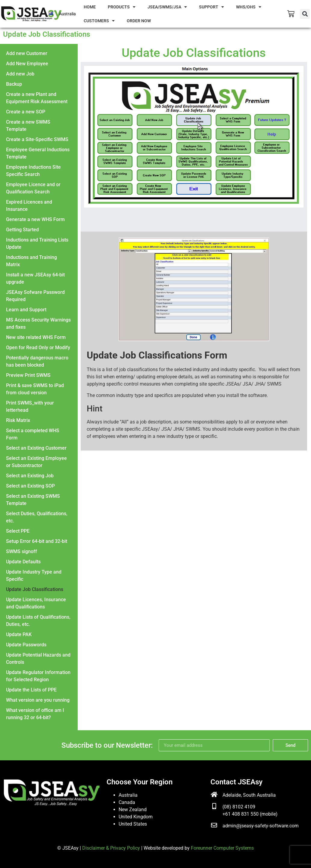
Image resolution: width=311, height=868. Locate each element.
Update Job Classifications (35, 589)
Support (211, 7)
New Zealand (133, 810)
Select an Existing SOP (30, 486)
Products (122, 7)
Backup (14, 84)
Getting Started (22, 230)
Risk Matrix (18, 420)
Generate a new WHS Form (35, 219)
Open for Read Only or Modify (38, 348)
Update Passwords (26, 645)
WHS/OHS (249, 7)
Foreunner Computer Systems (222, 848)
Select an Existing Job (30, 476)
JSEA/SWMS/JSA (167, 7)
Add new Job (20, 74)
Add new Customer (27, 53)
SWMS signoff (22, 551)
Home (90, 7)
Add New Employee (27, 64)
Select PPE (18, 531)
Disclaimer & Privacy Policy (111, 848)
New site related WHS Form (36, 337)
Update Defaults (23, 562)
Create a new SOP (26, 112)
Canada (127, 802)
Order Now (139, 21)
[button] (305, 14)
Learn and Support (26, 310)
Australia (67, 14)
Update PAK (19, 634)
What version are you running (38, 700)
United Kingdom (136, 817)
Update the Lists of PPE (31, 690)
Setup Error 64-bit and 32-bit (37, 541)
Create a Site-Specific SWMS (37, 139)
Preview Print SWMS (28, 375)
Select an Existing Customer (36, 448)
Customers (99, 21)
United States (133, 824)
